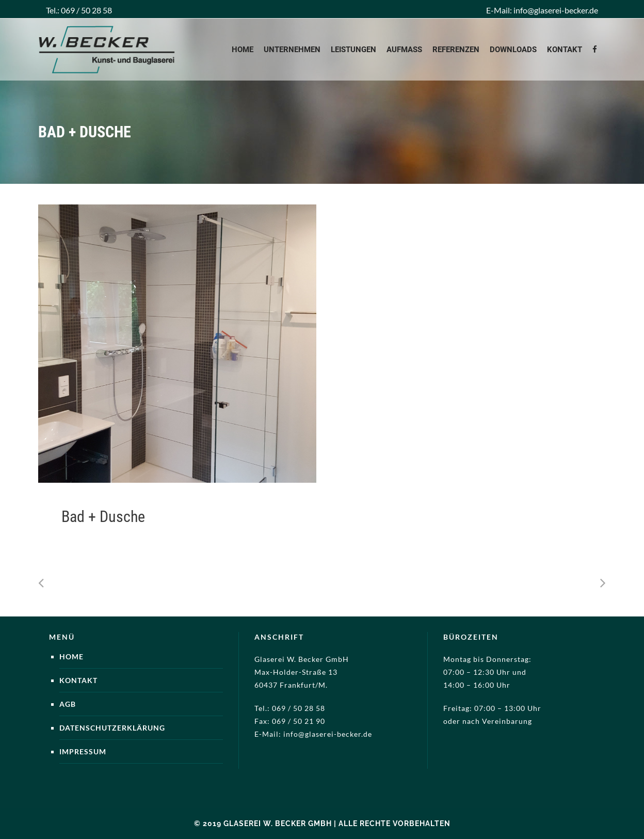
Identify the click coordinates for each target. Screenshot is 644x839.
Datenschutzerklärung (112, 728)
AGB (68, 704)
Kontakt (78, 680)
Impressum (83, 751)
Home (71, 656)
